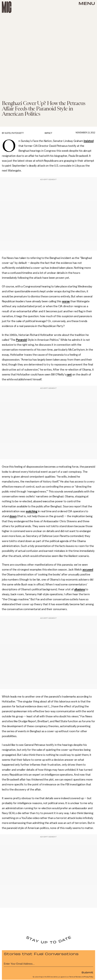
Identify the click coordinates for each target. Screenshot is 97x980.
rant (69, 374)
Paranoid (21, 340)
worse (66, 301)
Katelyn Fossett (14, 133)
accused (88, 570)
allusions (80, 589)
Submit (87, 972)
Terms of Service (75, 977)
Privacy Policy (89, 977)
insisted (89, 141)
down (13, 516)
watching (32, 511)
